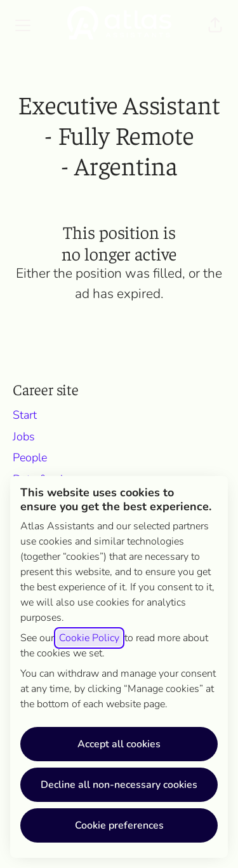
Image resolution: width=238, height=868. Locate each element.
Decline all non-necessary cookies (119, 785)
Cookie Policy (89, 638)
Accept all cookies (119, 744)
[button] (215, 25)
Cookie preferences (119, 825)
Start (25, 415)
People (30, 458)
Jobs (24, 437)
